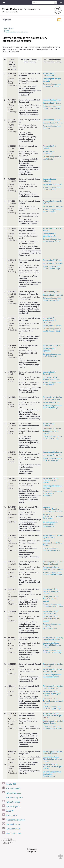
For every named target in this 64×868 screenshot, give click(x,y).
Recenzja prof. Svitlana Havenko (52, 80)
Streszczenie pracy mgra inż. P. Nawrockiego (53, 407)
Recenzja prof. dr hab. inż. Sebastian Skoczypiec (53, 687)
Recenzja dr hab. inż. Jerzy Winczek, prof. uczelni (53, 639)
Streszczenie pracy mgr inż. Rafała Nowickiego (52, 707)
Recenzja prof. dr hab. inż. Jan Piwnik (53, 665)
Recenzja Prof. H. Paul (52, 402)
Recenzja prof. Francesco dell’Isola (53, 487)
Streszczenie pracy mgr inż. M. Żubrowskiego (52, 268)
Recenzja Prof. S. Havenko (49, 147)
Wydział (7, 20)
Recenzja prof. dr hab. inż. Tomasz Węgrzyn (53, 670)
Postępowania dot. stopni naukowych (16, 32)
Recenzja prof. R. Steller (52, 455)
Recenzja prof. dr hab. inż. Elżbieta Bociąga (53, 543)
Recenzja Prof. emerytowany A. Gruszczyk (50, 320)
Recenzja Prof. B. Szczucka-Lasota (49, 235)
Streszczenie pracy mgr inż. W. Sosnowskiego (52, 240)
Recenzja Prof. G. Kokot (52, 120)
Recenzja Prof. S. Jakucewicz (49, 153)
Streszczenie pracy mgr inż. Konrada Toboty (52, 676)
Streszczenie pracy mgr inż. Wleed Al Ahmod (52, 85)
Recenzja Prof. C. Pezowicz (49, 425)
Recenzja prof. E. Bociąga (53, 452)
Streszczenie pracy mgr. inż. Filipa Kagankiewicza (50, 524)
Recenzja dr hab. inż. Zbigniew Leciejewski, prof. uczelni (53, 509)
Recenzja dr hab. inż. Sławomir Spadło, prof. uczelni (52, 694)
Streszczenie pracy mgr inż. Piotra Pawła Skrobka (53, 605)
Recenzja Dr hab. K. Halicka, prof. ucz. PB (51, 378)
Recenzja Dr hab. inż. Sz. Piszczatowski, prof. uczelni (52, 431)
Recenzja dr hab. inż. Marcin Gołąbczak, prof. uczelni (52, 759)
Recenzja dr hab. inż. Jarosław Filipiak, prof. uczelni (52, 619)
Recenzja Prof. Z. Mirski (52, 260)
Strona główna (9, 28)
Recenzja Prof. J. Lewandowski (49, 75)
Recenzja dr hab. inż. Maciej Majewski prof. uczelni (52, 591)
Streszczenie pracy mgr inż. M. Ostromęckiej (52, 299)
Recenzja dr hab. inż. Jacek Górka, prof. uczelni (53, 568)
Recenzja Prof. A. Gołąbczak (50, 180)
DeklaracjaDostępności (32, 850)
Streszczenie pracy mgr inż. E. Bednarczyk (52, 355)
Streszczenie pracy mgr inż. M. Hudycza (52, 211)
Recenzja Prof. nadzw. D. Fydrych (52, 202)
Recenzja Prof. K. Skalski (53, 346)
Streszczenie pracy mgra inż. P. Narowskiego (53, 459)
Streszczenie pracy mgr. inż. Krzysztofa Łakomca (53, 727)
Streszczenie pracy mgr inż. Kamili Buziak (52, 549)
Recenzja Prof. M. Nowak (53, 123)
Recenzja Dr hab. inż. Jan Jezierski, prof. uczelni (52, 398)
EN (61, 3)
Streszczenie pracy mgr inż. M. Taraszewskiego (52, 107)
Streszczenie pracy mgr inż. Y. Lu (52, 127)
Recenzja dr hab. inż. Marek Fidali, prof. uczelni (51, 599)
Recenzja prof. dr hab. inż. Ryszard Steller (53, 537)
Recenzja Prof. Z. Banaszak (49, 373)
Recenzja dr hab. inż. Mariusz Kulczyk (51, 612)
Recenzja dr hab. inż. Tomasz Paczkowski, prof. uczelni (53, 701)
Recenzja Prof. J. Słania (52, 292)
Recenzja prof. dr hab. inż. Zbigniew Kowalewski (53, 517)
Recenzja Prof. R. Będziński (49, 350)
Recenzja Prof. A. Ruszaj (52, 184)
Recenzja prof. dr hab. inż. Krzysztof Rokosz (53, 753)
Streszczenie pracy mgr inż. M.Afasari (52, 384)
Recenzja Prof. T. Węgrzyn (53, 206)
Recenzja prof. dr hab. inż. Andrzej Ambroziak (53, 563)
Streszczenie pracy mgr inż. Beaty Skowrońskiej (52, 574)
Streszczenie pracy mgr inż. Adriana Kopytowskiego (52, 774)
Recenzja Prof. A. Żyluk (52, 100)
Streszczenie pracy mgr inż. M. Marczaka (52, 189)
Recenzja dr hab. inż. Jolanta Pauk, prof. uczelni (51, 481)
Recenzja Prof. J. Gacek (52, 103)
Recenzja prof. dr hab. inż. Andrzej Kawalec (53, 722)
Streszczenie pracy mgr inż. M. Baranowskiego (52, 330)
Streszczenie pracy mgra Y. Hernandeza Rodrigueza (53, 493)
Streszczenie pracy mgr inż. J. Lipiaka (52, 158)
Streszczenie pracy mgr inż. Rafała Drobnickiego (53, 652)
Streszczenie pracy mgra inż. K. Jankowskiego (53, 437)
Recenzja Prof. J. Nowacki (53, 263)
